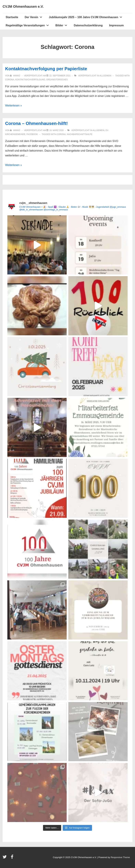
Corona (10, 80)
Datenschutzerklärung (88, 25)
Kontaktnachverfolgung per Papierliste (46, 69)
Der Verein (34, 16)
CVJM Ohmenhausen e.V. (23, 6)
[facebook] (13, 858)
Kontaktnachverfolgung (30, 80)
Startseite (12, 17)
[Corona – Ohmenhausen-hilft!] (56, 130)
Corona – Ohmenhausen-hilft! (36, 123)
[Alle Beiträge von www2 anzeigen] (15, 76)
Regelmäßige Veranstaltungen (28, 25)
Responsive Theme (120, 857)
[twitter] (5, 858)
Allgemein (105, 76)
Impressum (116, 25)
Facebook (32, 134)
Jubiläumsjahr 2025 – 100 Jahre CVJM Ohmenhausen (86, 16)
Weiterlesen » (14, 106)
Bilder (62, 25)
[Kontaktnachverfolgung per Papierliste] (60, 76)
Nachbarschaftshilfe (80, 134)
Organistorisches (57, 80)
